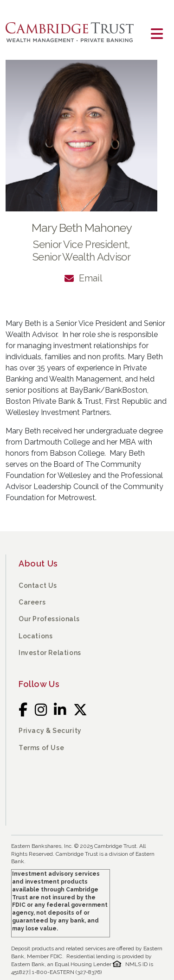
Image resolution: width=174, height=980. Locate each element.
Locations (35, 636)
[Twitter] (81, 710)
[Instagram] (41, 710)
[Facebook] (23, 710)
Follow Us (39, 684)
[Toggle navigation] (157, 34)
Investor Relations (50, 653)
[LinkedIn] (60, 710)
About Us (38, 563)
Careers (32, 602)
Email (91, 278)
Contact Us (38, 585)
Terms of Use (41, 748)
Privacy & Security (50, 731)
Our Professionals (49, 619)
